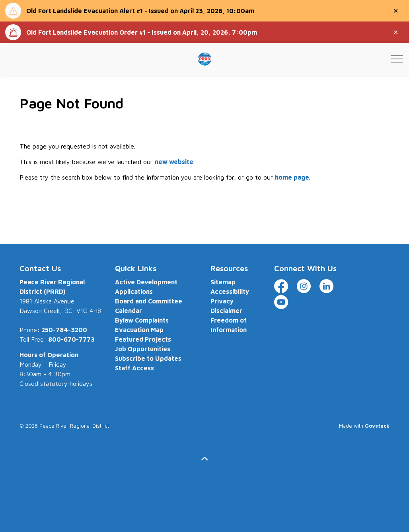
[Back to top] (204, 459)
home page (292, 177)
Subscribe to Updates (148, 358)
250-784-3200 (64, 330)
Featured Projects (143, 339)
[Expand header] (397, 59)
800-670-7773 (71, 339)
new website (174, 162)
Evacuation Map (139, 330)
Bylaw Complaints (142, 320)
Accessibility (230, 291)
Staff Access (134, 368)
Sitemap (223, 282)
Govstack (377, 426)
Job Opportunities (143, 349)
